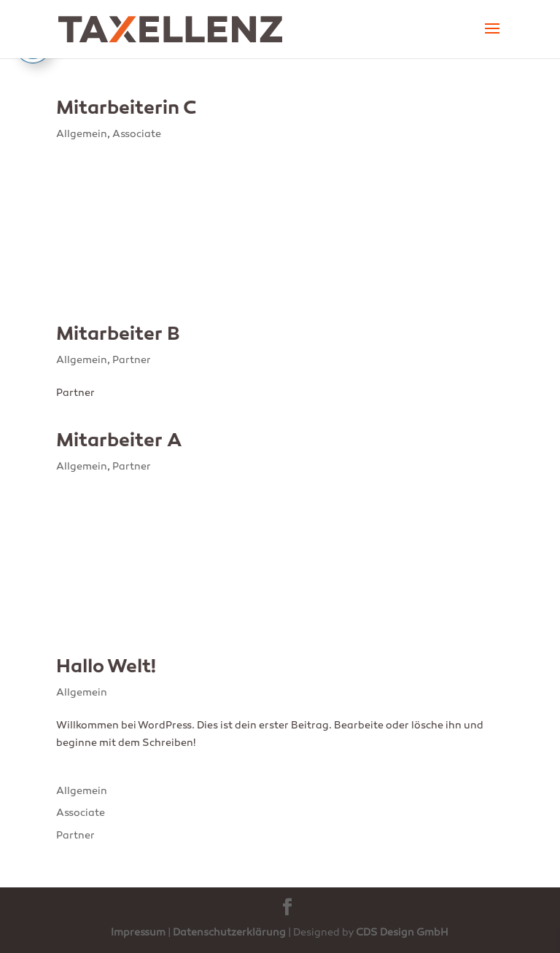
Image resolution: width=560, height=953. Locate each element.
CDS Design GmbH (402, 933)
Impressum (138, 933)
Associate (137, 135)
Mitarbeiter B (118, 335)
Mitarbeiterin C (127, 109)
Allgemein (82, 135)
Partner (132, 361)
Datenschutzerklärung (229, 933)
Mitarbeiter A (119, 442)
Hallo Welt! (106, 668)
